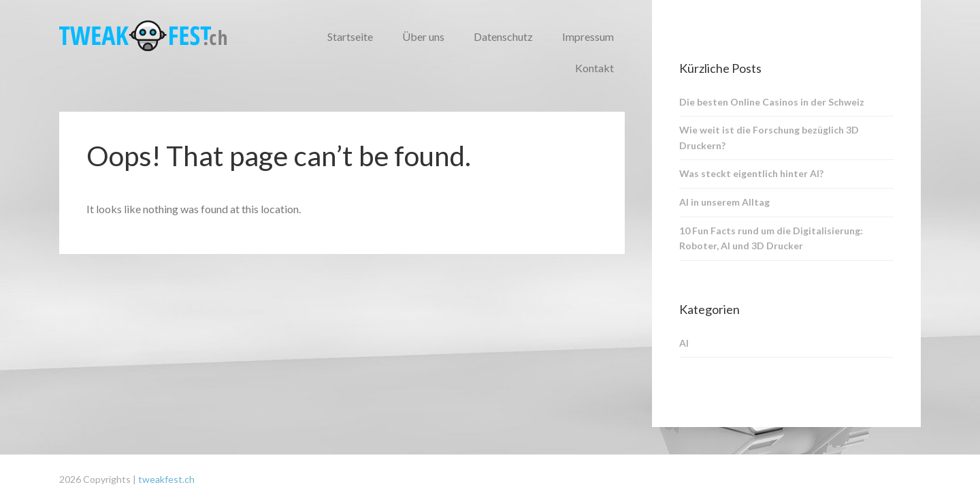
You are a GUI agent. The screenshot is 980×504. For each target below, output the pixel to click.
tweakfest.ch (166, 479)
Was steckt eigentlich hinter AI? (751, 173)
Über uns (423, 36)
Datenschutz (503, 36)
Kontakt (594, 68)
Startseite (350, 36)
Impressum (588, 36)
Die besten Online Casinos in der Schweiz (772, 102)
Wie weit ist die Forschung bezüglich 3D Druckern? (769, 138)
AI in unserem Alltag (724, 202)
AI (684, 343)
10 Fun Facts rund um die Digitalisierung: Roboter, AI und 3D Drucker (771, 238)
